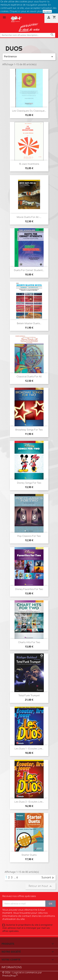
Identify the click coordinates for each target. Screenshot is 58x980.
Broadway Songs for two (29, 430)
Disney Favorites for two (29, 589)
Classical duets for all (29, 377)
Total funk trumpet (29, 696)
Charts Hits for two (29, 642)
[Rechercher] (28, 35)
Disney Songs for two (29, 483)
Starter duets (29, 855)
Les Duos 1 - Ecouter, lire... (29, 749)
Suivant (48, 878)
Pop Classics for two (29, 536)
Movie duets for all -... (29, 217)
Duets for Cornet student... (29, 270)
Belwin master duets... (29, 323)
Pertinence (29, 57)
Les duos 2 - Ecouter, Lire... (29, 802)
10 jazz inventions (29, 164)
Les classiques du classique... (29, 111)
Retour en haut (41, 886)
